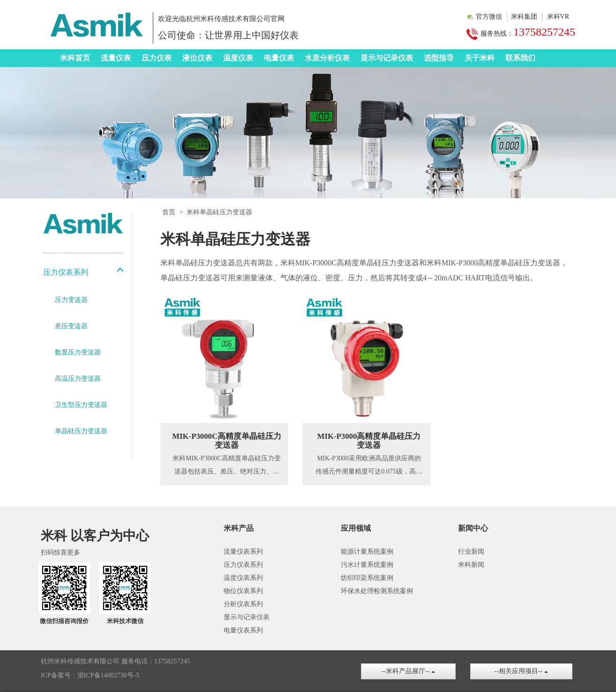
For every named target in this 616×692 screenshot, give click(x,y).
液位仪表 (197, 58)
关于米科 (480, 58)
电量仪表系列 (243, 630)
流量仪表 (116, 58)
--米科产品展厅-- (408, 671)
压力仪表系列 (243, 565)
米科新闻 (471, 565)
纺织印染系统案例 (367, 578)
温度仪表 (238, 58)
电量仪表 (279, 58)
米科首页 (75, 58)
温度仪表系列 (243, 578)
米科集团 (524, 17)
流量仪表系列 (243, 552)
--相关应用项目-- (521, 671)
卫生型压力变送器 (81, 405)
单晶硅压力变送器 (81, 431)
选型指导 (439, 58)
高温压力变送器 (78, 379)
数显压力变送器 (78, 352)
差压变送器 (71, 326)
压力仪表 (157, 58)
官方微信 (489, 17)
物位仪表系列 (243, 591)
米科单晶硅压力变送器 (219, 212)
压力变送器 (71, 300)
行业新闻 (471, 552)
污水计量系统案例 (367, 565)
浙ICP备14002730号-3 (108, 675)
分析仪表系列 (243, 604)
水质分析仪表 (327, 58)
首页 (169, 212)
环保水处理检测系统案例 (377, 591)
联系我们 (520, 58)
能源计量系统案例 (367, 552)
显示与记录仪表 (387, 58)
